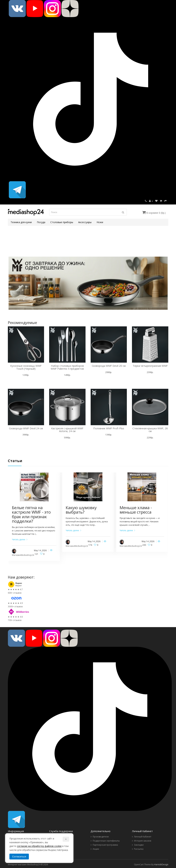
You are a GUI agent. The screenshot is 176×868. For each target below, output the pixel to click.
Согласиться (19, 857)
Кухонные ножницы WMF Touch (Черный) (26, 367)
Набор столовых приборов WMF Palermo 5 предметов (67, 367)
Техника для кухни (21, 222)
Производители (101, 837)
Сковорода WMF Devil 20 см (109, 366)
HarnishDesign (161, 864)
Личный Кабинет (143, 837)
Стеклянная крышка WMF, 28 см (150, 430)
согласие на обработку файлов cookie (39, 846)
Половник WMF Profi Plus (109, 428)
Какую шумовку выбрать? (81, 510)
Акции (96, 849)
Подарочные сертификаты (106, 841)
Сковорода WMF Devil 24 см (26, 428)
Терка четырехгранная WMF (150, 366)
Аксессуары (85, 222)
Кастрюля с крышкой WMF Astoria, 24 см (67, 430)
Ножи (100, 222)
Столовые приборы (62, 222)
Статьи (15, 461)
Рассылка (139, 849)
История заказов (143, 841)
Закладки (139, 845)
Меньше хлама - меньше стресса (136, 510)
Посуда (41, 222)
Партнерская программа (105, 845)
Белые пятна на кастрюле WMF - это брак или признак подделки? (31, 514)
